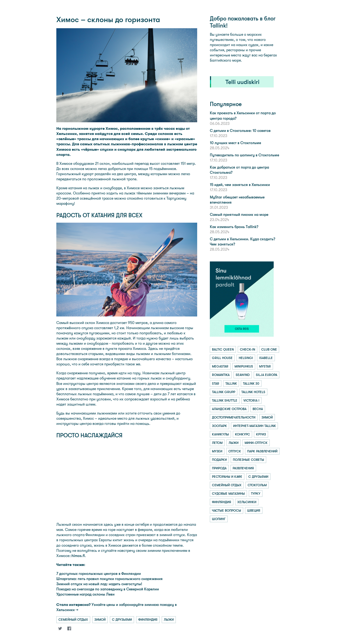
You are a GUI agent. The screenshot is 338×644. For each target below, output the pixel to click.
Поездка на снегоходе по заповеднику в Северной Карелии (108, 589)
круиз (261, 434)
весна (258, 409)
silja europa (267, 375)
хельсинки (247, 502)
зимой (100, 620)
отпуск (235, 451)
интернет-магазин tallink (254, 426)
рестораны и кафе (227, 477)
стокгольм (257, 485)
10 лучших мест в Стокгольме (235, 143)
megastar (220, 366)
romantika (221, 375)
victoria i (251, 400)
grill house (222, 358)
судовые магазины (228, 494)
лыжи (169, 620)
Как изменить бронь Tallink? (234, 227)
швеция (254, 510)
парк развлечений (262, 451)
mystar (265, 366)
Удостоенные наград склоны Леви (85, 594)
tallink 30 (251, 383)
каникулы (220, 434)
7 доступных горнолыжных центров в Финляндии (99, 574)
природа (219, 468)
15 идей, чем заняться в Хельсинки (240, 185)
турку (256, 494)
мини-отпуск (256, 443)
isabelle (266, 358)
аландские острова (229, 409)
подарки (219, 460)
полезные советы (248, 460)
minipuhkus (244, 366)
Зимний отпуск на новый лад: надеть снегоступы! (99, 584)
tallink (231, 383)
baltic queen (223, 349)
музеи (217, 451)
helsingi (246, 358)
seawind (243, 375)
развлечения (243, 468)
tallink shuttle (225, 400)
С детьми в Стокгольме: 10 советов (240, 131)
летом (217, 443)
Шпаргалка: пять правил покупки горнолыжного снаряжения (109, 579)
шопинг (219, 519)
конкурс (242, 434)
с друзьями (122, 620)
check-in (248, 349)
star (216, 383)
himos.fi (78, 556)
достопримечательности (234, 417)
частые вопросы (227, 510)
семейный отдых (73, 620)
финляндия (148, 620)
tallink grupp (224, 392)
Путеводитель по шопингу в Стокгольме (244, 155)
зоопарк (219, 426)
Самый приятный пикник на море (239, 215)
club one (269, 349)
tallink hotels (253, 392)
